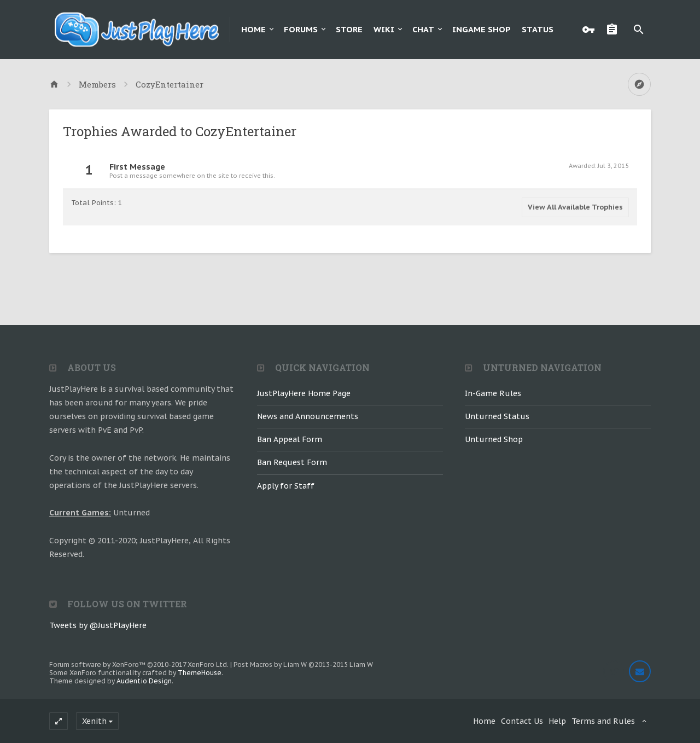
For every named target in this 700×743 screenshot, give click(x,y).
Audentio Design (144, 681)
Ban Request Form (292, 462)
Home (253, 29)
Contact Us (522, 721)
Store (349, 29)
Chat (423, 29)
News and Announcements (308, 416)
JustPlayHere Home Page (304, 393)
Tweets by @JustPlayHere (98, 625)
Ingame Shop (482, 29)
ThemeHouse (200, 673)
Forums (301, 29)
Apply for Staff (286, 486)
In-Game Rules (493, 393)
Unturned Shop (494, 439)
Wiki (384, 29)
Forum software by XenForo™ (139, 664)
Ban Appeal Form (290, 439)
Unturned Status (497, 416)
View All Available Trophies (575, 207)
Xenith (94, 721)
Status (538, 29)
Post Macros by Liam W (303, 664)
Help (557, 721)
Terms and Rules (603, 721)
